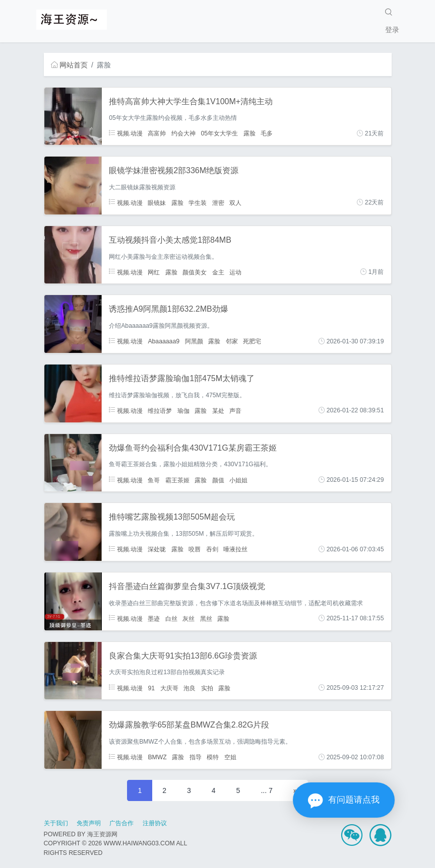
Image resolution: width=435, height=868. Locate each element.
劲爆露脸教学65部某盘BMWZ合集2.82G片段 (189, 725)
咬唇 (195, 549)
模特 (213, 757)
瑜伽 (183, 410)
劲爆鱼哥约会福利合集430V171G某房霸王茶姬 (193, 448)
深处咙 (157, 549)
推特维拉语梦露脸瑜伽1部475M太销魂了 (182, 378)
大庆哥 (169, 688)
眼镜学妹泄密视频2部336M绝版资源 (174, 170)
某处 (218, 410)
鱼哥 (154, 480)
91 (151, 688)
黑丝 (206, 618)
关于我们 (56, 823)
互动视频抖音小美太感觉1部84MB (170, 240)
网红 (154, 272)
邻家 (232, 341)
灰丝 (189, 618)
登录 (392, 30)
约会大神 (183, 133)
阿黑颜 (194, 341)
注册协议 (155, 823)
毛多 (267, 133)
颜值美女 (195, 272)
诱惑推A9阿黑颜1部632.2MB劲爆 (169, 309)
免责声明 (89, 823)
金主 (218, 272)
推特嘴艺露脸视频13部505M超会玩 (172, 517)
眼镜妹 (157, 202)
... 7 (266, 790)
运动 (235, 272)
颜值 (218, 480)
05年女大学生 (219, 133)
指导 (196, 757)
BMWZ (157, 757)
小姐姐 (238, 480)
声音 (235, 410)
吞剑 (212, 549)
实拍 (207, 688)
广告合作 (121, 823)
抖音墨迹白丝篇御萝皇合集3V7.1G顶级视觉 (187, 586)
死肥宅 (252, 341)
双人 (235, 202)
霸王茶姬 (177, 480)
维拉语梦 (160, 410)
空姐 (230, 757)
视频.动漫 (126, 133)
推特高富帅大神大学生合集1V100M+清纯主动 (191, 101)
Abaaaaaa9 (164, 341)
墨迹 (154, 618)
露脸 (250, 133)
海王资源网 (102, 834)
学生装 (198, 202)
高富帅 (157, 133)
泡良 (190, 688)
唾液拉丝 (235, 549)
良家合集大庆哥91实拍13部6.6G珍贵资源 (183, 656)
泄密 (218, 202)
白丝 (171, 618)
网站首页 (70, 65)
